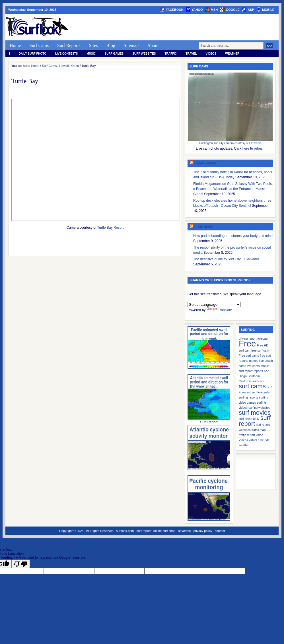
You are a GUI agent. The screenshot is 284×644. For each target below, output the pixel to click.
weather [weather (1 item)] (244, 445)
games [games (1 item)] (254, 361)
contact (220, 531)
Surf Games (114, 54)
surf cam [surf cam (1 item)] (258, 381)
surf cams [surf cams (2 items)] (252, 386)
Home (15, 45)
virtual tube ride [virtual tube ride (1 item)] (259, 440)
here (246, 148)
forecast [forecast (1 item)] (263, 338)
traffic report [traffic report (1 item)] (247, 435)
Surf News (204, 227)
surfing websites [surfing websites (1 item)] (259, 408)
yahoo (197, 10)
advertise (185, 531)
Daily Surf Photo (33, 54)
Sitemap (131, 45)
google (233, 10)
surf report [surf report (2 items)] (255, 421)
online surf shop (164, 531)
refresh (259, 148)
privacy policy (203, 531)
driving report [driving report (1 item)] (248, 338)
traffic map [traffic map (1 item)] (259, 430)
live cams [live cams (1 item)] (253, 366)
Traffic (171, 54)
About (153, 45)
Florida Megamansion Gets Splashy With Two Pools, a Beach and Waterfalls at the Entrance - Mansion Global (233, 189)
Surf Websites (144, 54)
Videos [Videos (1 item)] (243, 440)
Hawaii (64, 66)
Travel (191, 54)
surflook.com (125, 531)
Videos (211, 54)
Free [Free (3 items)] (247, 343)
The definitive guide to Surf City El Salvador (226, 259)
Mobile (268, 10)
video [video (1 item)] (259, 435)
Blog (111, 45)
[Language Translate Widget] (214, 305)
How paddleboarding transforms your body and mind (233, 236)
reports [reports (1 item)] (258, 371)
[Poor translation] (21, 564)
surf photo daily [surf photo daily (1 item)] (249, 419)
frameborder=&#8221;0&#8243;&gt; (96, 160)
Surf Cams (39, 45)
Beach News (205, 163)
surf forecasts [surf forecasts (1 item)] (261, 392)
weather (232, 54)
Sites (93, 45)
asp (251, 10)
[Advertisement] (175, 27)
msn (214, 10)
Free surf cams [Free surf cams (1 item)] (249, 356)
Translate (219, 310)
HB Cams (255, 143)
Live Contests (66, 54)
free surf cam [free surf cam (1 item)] (260, 350)
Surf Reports (69, 45)
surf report (143, 531)
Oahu (75, 66)
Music (91, 54)
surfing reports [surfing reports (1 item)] (248, 397)
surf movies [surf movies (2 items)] (255, 413)
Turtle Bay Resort (110, 228)
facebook (174, 10)
